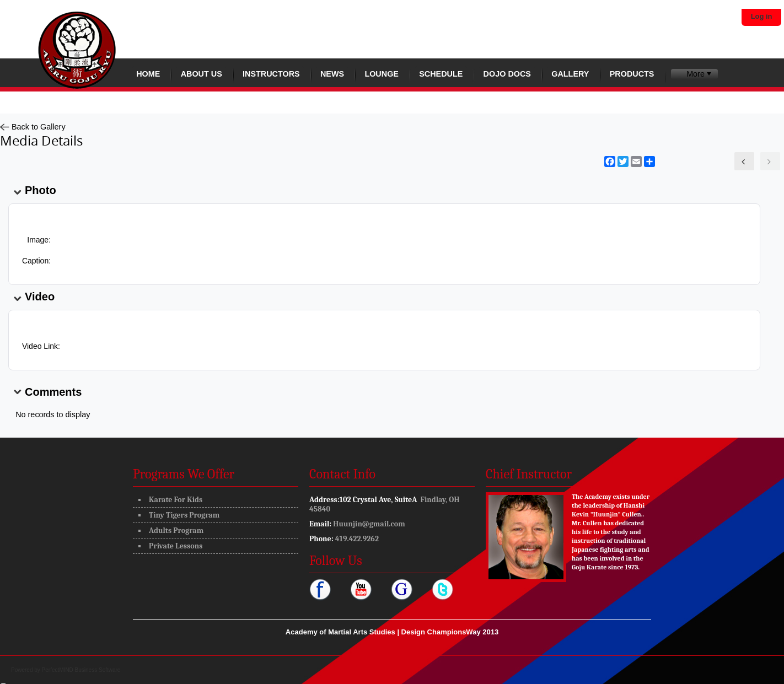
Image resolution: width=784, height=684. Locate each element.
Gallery (570, 74)
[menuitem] (694, 74)
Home (148, 74)
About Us (202, 74)
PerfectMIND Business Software (81, 670)
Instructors (271, 74)
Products (632, 74)
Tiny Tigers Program (184, 515)
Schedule (441, 74)
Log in (762, 16)
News (332, 74)
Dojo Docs (507, 74)
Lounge (382, 74)
